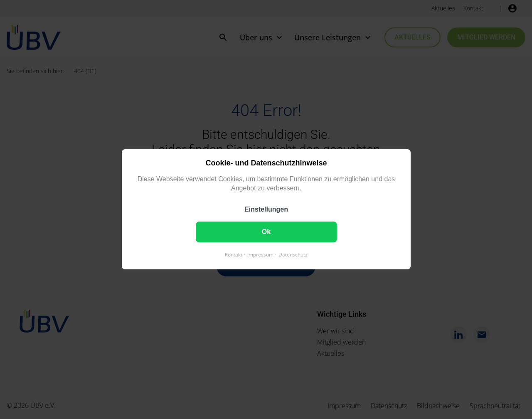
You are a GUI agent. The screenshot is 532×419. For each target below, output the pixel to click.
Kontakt (234, 255)
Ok (266, 232)
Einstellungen (266, 210)
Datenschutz (293, 255)
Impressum (260, 255)
